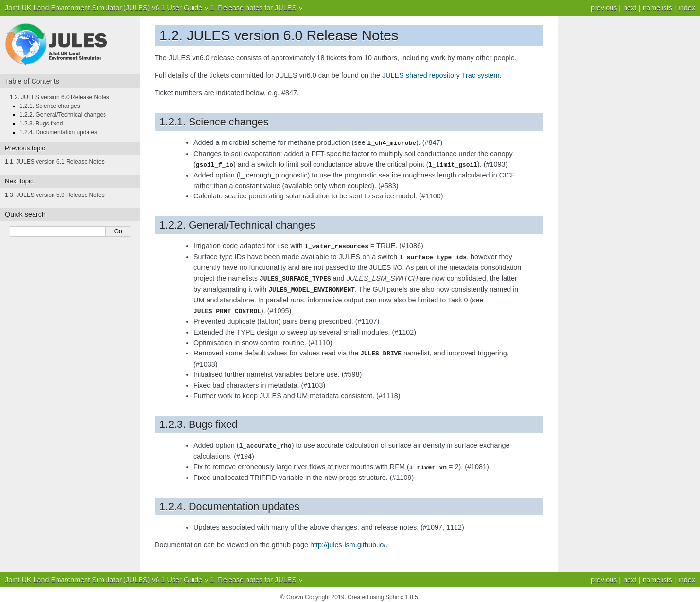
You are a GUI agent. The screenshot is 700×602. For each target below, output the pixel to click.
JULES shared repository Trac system (441, 75)
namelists (657, 8)
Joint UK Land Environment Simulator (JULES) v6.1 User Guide (104, 8)
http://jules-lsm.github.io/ (348, 540)
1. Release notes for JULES (253, 8)
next (630, 8)
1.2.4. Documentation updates (58, 132)
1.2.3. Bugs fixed (41, 124)
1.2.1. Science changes (50, 106)
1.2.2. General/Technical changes (63, 115)
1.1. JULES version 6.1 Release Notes (55, 162)
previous (604, 8)
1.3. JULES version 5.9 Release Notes (55, 195)
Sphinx (394, 592)
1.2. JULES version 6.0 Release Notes (60, 97)
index (687, 8)
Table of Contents (32, 81)
